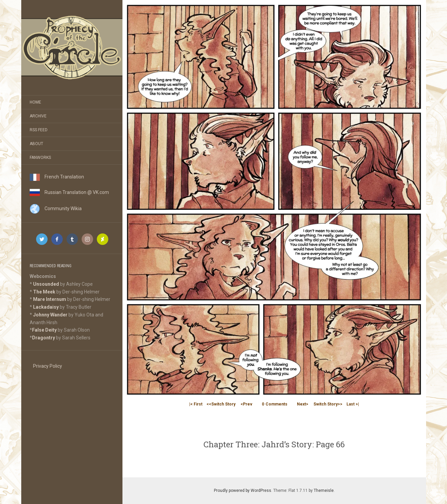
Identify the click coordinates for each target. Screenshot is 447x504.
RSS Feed (39, 130)
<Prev (246, 404)
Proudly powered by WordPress (243, 491)
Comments (275, 404)
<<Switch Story (221, 404)
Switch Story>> (328, 404)
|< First (196, 404)
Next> (303, 404)
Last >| (353, 404)
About (36, 144)
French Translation (57, 177)
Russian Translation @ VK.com (69, 192)
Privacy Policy (48, 366)
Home (35, 102)
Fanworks (40, 158)
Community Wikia (56, 208)
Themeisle (324, 491)
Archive (38, 116)
